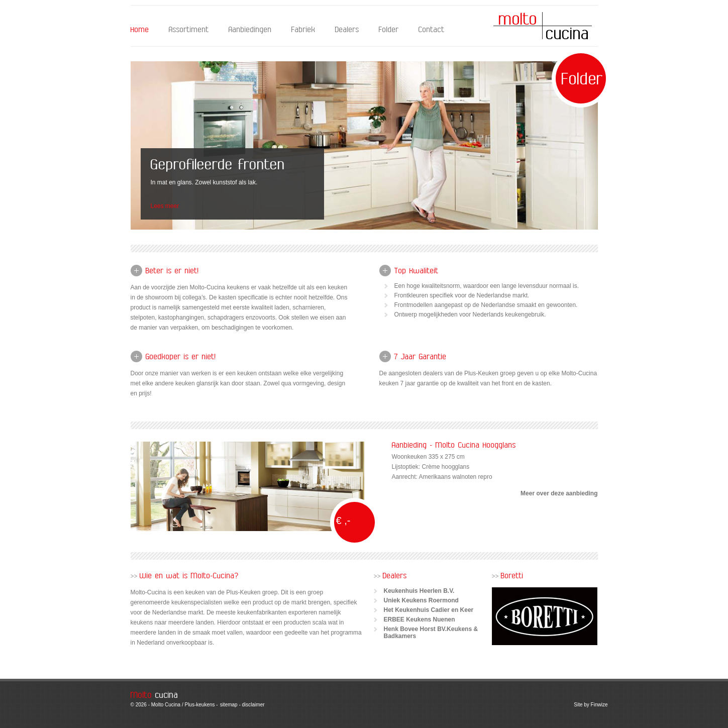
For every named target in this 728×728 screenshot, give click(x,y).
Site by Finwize (591, 705)
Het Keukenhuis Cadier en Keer (429, 610)
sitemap (229, 705)
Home (140, 30)
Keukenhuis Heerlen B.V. (419, 591)
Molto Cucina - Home (543, 26)
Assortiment (189, 30)
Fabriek (303, 30)
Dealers (347, 30)
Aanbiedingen (250, 30)
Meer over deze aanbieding (559, 493)
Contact (432, 30)
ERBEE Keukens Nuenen (420, 619)
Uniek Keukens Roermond (421, 600)
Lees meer (165, 206)
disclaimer (253, 705)
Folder (389, 30)
